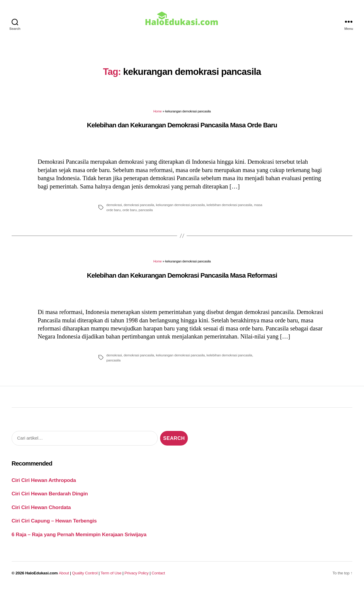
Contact (158, 573)
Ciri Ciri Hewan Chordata (41, 507)
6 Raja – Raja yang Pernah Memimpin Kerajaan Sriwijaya (79, 534)
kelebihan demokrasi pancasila (229, 205)
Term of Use (111, 573)
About (64, 573)
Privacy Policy (137, 573)
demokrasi (114, 205)
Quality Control (85, 573)
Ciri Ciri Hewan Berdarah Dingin (50, 494)
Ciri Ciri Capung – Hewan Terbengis (54, 521)
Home (157, 111)
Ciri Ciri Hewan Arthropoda (44, 480)
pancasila (146, 210)
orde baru (130, 210)
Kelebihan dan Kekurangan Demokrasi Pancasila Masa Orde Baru (182, 125)
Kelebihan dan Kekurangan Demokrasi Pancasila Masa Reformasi (182, 275)
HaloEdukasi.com (42, 573)
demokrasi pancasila (139, 205)
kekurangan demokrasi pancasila (180, 205)
